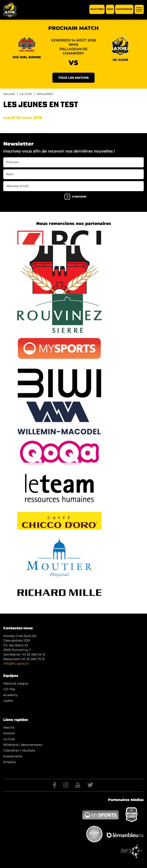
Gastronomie (124, 9)
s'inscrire (75, 197)
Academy (10, 695)
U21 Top (9, 689)
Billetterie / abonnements (23, 745)
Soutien (9, 733)
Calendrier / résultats (19, 750)
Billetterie (97, 9)
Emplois (10, 762)
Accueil (9, 94)
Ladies (8, 701)
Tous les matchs (73, 78)
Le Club (26, 94)
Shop (110, 9)
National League (16, 683)
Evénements (13, 756)
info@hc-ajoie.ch (16, 664)
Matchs (9, 727)
